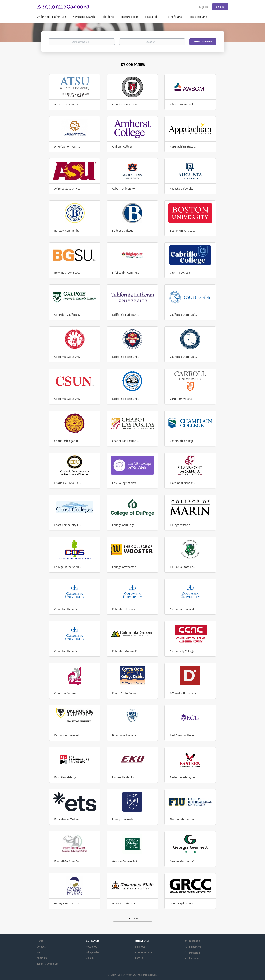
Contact (41, 947)
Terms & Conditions (48, 964)
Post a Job (92, 947)
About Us (42, 958)
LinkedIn (194, 958)
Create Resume (144, 952)
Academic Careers (117, 975)
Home (40, 941)
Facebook (194, 941)
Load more (133, 918)
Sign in (203, 7)
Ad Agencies (93, 952)
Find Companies (203, 42)
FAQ (39, 952)
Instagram (195, 953)
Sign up (220, 7)
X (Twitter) (195, 947)
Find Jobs (140, 947)
